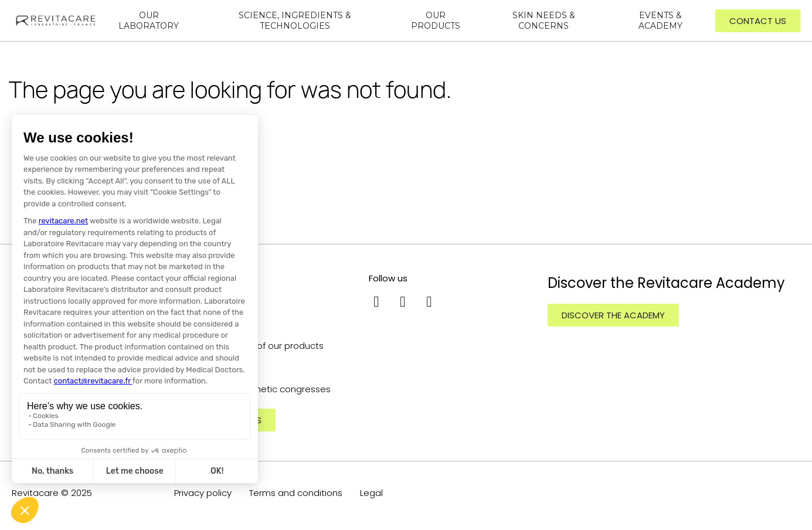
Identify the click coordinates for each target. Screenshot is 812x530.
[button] (758, 21)
